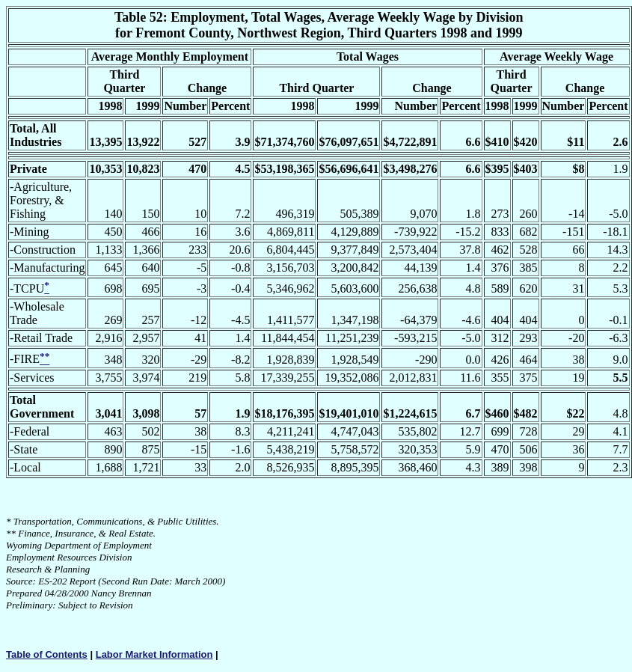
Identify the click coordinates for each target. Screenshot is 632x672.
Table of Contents (47, 654)
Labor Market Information (154, 654)
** (11, 533)
